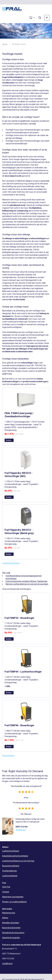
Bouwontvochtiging (11, 866)
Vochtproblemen (10, 871)
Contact (6, 892)
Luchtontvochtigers (12, 563)
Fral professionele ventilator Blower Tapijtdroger (27, 581)
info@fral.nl (21, 830)
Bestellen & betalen (11, 923)
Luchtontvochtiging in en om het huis (18, 861)
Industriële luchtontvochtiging (15, 856)
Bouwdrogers (9, 756)
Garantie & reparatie (11, 938)
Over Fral (6, 887)
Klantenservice (9, 913)
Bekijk (9, 440)
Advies (5, 918)
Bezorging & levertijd (11, 928)
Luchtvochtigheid (10, 876)
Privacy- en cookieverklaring (14, 902)
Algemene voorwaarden (13, 897)
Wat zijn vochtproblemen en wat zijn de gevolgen (27, 584)
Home (5, 44)
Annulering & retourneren (13, 933)
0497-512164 (21, 827)
